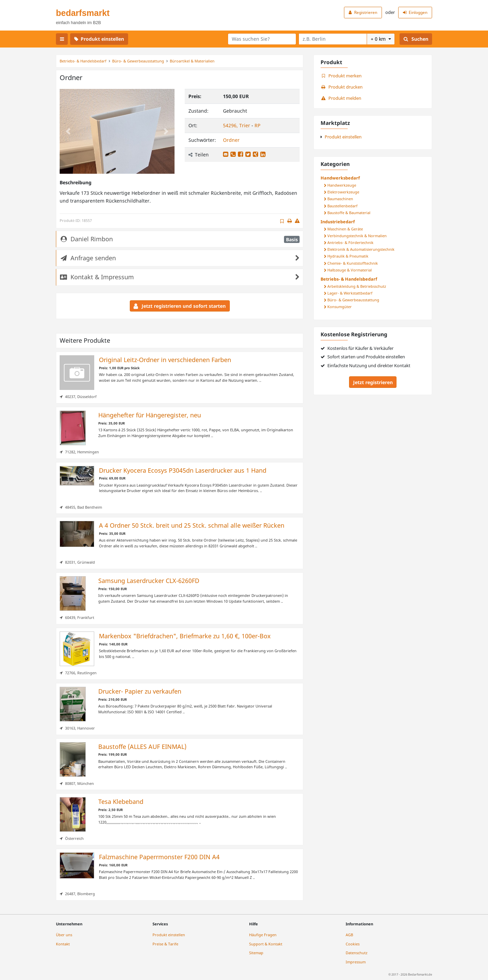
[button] (68, 131)
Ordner (231, 140)
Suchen (416, 39)
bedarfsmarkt (83, 13)
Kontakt (63, 944)
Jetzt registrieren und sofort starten (180, 306)
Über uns (64, 935)
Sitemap (256, 953)
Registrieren (363, 12)
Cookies (353, 944)
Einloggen (415, 12)
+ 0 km (379, 39)
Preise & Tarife (165, 944)
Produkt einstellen (99, 39)
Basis (292, 239)
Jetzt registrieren (373, 382)
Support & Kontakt (266, 944)
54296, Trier (237, 125)
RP (257, 125)
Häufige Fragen (263, 935)
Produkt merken (341, 76)
